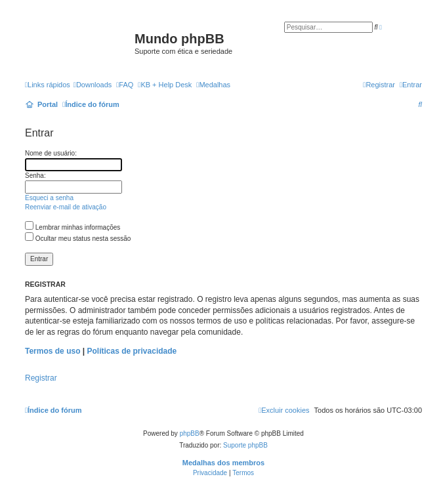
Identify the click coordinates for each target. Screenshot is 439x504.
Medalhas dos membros (223, 463)
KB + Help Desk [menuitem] (165, 85)
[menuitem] (93, 85)
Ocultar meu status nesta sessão (78, 239)
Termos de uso (52, 351)
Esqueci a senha (49, 198)
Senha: (35, 176)
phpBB (190, 433)
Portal (48, 104)
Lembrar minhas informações (73, 227)
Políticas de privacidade (132, 351)
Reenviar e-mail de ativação (66, 207)
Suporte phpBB (245, 445)
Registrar (41, 378)
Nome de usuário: (51, 153)
